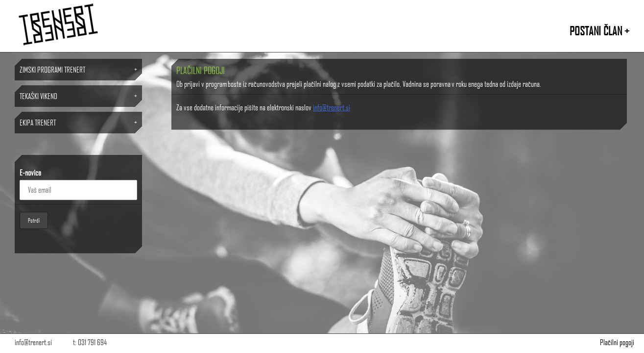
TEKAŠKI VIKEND (38, 96)
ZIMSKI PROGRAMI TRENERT (52, 69)
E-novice (30, 172)
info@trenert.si (332, 107)
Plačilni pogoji (617, 342)
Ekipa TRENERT (38, 122)
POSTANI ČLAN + (599, 31)
